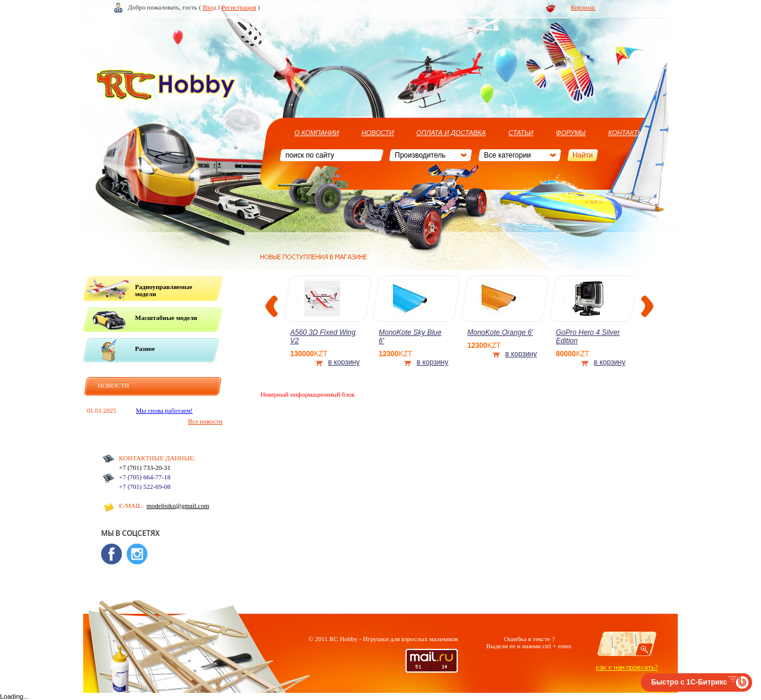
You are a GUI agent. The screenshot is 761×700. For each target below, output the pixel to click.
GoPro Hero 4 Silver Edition (588, 337)
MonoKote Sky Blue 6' (410, 337)
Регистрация (239, 7)
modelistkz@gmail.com (178, 506)
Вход (210, 7)
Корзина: (583, 7)
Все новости (205, 421)
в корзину (344, 362)
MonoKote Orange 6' (500, 332)
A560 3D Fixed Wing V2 (323, 337)
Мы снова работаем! (165, 410)
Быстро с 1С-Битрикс (689, 682)
